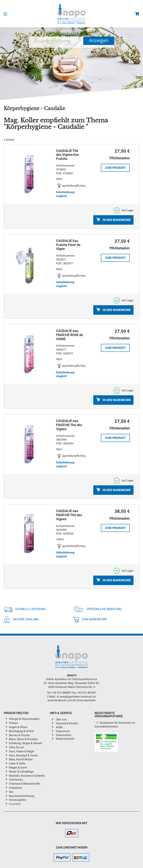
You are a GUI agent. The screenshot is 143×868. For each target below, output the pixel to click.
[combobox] (56, 41)
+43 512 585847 (61, 693)
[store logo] (71, 14)
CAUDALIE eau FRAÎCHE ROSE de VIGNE (70, 335)
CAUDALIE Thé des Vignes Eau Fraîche (67, 155)
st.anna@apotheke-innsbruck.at (76, 697)
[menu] (27, 762)
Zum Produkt (115, 168)
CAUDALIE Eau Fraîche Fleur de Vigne (68, 245)
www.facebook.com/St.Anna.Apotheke (72, 700)
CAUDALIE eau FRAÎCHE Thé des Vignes (69, 425)
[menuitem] (29, 719)
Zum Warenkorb (90, 619)
